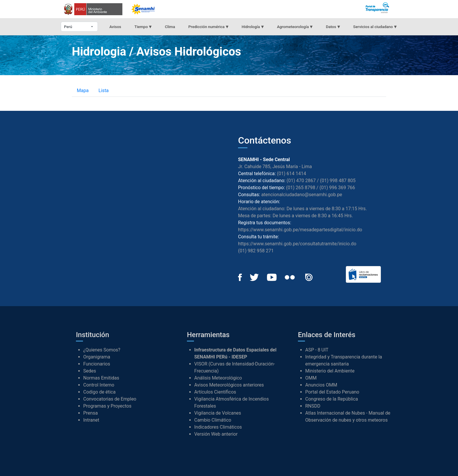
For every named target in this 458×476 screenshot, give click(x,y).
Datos (333, 26)
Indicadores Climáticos (218, 427)
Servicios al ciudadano (375, 26)
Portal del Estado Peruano (332, 392)
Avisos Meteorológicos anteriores (229, 385)
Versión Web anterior (216, 434)
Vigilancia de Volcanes (218, 413)
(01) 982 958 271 (256, 251)
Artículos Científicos (215, 392)
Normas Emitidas (101, 378)
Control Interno (99, 385)
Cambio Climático (213, 420)
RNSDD (313, 406)
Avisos (115, 27)
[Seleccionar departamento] (79, 27)
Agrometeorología (295, 26)
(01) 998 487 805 (338, 181)
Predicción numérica (208, 26)
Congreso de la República (332, 399)
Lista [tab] (104, 90)
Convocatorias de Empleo (110, 399)
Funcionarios (97, 364)
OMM (311, 378)
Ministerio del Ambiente (330, 371)
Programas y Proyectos (107, 406)
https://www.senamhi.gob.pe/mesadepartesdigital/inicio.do (300, 230)
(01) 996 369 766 (337, 188)
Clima (170, 27)
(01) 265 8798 (301, 188)
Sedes (90, 371)
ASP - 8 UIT (317, 350)
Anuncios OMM (321, 385)
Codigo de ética (99, 392)
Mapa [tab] (83, 90)
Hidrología (253, 26)
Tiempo (143, 26)
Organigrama (97, 357)
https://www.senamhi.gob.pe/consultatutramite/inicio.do (297, 244)
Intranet (91, 420)
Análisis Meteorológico (218, 378)
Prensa (91, 413)
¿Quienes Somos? (102, 350)
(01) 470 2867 (301, 181)
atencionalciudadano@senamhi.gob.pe (302, 195)
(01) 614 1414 (292, 174)
